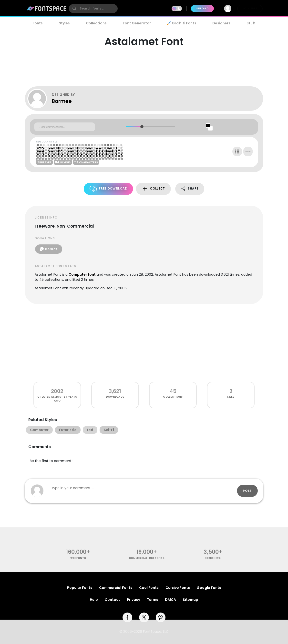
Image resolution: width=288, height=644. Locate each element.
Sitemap (190, 600)
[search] (93, 9)
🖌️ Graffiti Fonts (182, 23)
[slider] (142, 127)
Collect (153, 189)
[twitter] (144, 617)
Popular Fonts (80, 588)
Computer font (82, 274)
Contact (112, 600)
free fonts (78, 558)
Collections (96, 23)
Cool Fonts (149, 588)
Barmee (62, 101)
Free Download (108, 189)
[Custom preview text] (65, 127)
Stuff (251, 23)
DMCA (170, 600)
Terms (153, 600)
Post (247, 491)
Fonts (38, 23)
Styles (64, 23)
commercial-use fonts (147, 558)
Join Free (250, 8)
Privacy (134, 600)
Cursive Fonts (178, 588)
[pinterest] (161, 617)
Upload (202, 8)
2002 (57, 391)
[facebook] (127, 617)
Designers (221, 23)
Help (94, 600)
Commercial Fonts (116, 588)
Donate (49, 249)
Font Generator (137, 23)
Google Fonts (209, 588)
